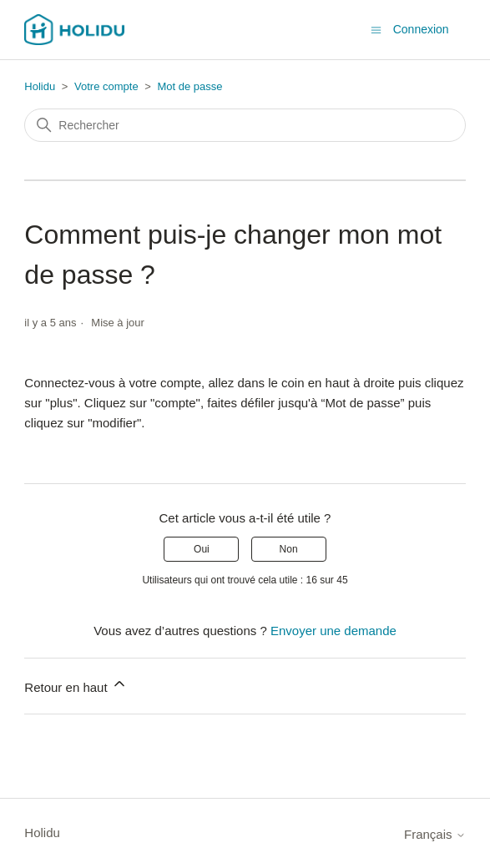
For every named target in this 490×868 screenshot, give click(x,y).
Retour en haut (76, 685)
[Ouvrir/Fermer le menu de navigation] (376, 29)
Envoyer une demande (333, 631)
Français (435, 834)
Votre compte (108, 86)
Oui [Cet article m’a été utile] (202, 549)
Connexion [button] (421, 29)
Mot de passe (189, 86)
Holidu (40, 86)
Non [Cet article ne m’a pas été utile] (289, 549)
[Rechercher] (245, 125)
